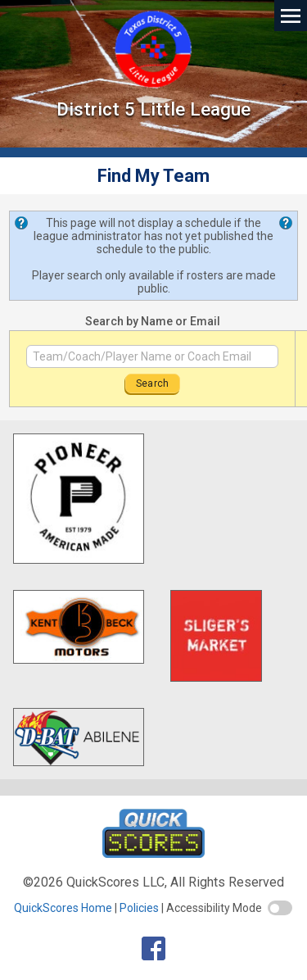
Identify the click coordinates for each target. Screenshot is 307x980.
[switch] (280, 908)
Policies (139, 908)
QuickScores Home (63, 908)
